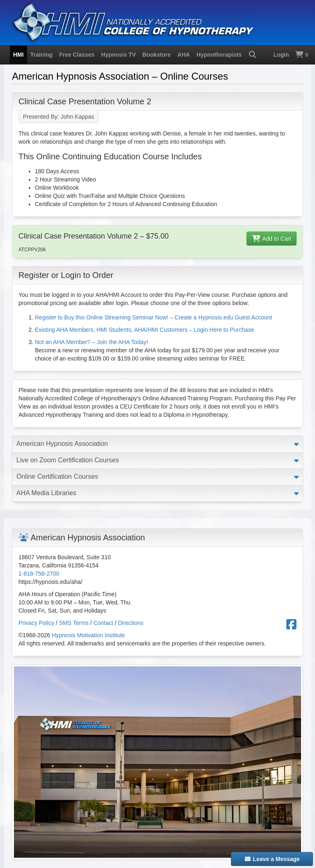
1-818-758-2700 (39, 574)
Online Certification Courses (57, 476)
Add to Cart (272, 239)
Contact (103, 623)
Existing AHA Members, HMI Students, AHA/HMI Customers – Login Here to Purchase (145, 330)
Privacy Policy (36, 623)
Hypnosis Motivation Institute (88, 635)
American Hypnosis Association (62, 444)
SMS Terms (74, 623)
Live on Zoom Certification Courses (68, 460)
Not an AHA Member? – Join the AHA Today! (91, 342)
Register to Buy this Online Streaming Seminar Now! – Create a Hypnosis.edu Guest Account (153, 317)
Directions (131, 623)
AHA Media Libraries (46, 493)
